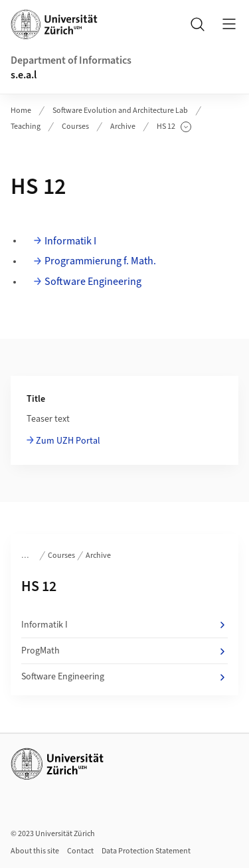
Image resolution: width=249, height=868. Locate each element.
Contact (80, 851)
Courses (75, 127)
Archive (123, 127)
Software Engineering (93, 282)
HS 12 (174, 127)
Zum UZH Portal (68, 441)
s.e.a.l (24, 75)
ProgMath (124, 651)
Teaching (26, 127)
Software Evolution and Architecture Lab (120, 111)
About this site (35, 851)
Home (21, 111)
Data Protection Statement (146, 851)
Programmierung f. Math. (100, 261)
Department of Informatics (71, 60)
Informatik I (70, 241)
